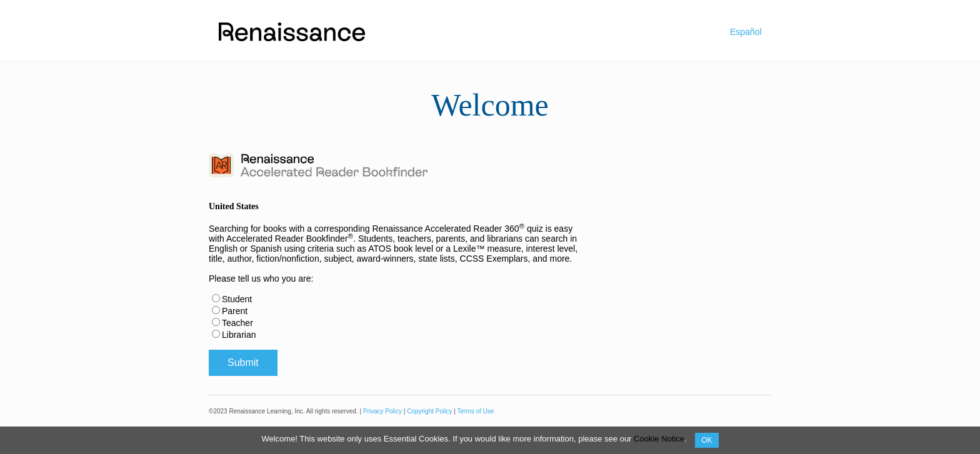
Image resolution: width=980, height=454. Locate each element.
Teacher (237, 323)
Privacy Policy (382, 411)
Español (746, 32)
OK (707, 440)
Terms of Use (475, 411)
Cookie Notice (659, 439)
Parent (235, 311)
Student (237, 299)
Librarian (239, 335)
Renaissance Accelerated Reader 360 (448, 229)
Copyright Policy (429, 411)
